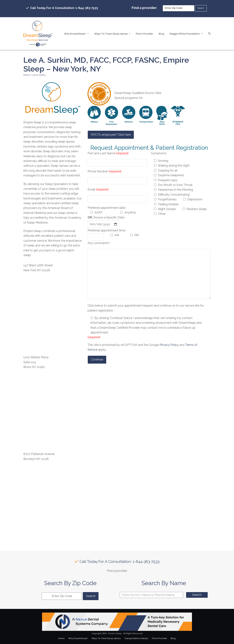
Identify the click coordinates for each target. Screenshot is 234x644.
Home (62, 638)
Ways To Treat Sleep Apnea (106, 638)
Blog (173, 638)
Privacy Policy (169, 345)
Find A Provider (160, 638)
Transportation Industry (136, 638)
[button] (209, 34)
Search (197, 595)
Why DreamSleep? (78, 638)
